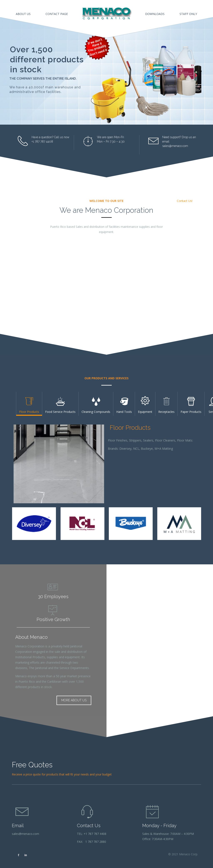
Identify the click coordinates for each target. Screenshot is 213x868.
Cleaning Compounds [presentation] (96, 403)
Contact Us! (185, 201)
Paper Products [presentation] (191, 403)
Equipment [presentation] (145, 403)
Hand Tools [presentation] (124, 403)
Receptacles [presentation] (166, 403)
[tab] (29, 404)
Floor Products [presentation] (29, 403)
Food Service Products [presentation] (60, 403)
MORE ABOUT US (70, 700)
